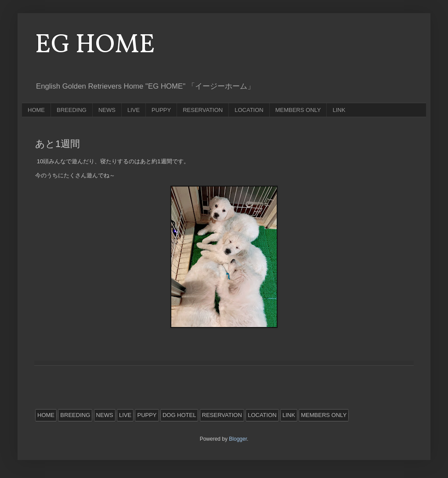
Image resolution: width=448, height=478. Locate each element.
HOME (36, 110)
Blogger (238, 439)
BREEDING (72, 110)
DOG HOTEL (179, 415)
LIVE (134, 110)
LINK (339, 110)
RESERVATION (203, 110)
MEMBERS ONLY (298, 110)
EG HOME (95, 45)
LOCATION (249, 110)
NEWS (107, 110)
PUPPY (161, 110)
